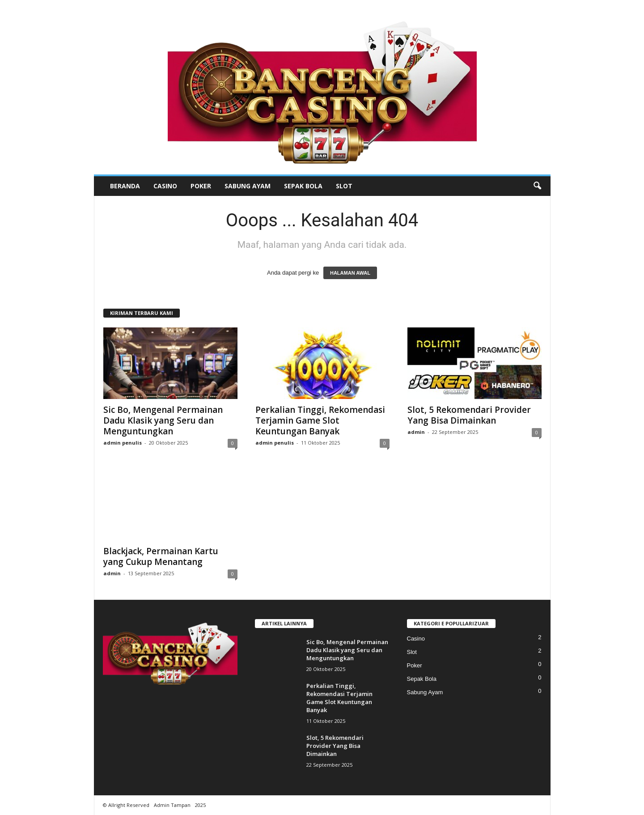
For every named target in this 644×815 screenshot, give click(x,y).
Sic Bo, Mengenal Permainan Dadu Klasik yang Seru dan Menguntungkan (163, 420)
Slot (344, 186)
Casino (165, 186)
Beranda (125, 186)
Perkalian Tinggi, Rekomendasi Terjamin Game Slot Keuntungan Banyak (320, 420)
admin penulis (123, 443)
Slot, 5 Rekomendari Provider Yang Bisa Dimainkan (469, 415)
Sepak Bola (303, 186)
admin (416, 432)
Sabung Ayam (248, 186)
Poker (201, 186)
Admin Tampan (172, 805)
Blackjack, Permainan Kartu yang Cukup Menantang (161, 556)
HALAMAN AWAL (350, 273)
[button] (537, 186)
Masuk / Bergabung (515, 6)
